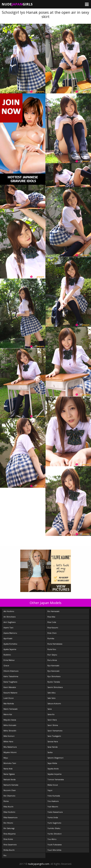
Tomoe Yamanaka (56, 779)
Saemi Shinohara (55, 687)
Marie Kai (8, 714)
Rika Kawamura (10, 817)
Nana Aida (8, 769)
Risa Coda (52, 622)
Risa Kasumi (53, 628)
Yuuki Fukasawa (55, 845)
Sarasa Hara (53, 741)
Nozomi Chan (10, 790)
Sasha (50, 752)
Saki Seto (51, 698)
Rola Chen (52, 633)
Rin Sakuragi (9, 828)
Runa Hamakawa (55, 644)
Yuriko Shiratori (55, 834)
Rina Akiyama (10, 834)
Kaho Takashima (11, 676)
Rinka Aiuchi (9, 850)
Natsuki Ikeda (10, 779)
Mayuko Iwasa (10, 720)
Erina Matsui (9, 660)
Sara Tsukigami (54, 736)
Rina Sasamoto (10, 845)
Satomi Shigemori (55, 758)
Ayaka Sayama (10, 649)
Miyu (6, 758)
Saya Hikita (52, 763)
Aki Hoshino (9, 611)
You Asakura (53, 801)
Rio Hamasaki (53, 611)
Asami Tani (8, 628)
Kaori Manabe (10, 687)
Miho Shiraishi (10, 731)
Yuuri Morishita (54, 850)
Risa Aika (51, 617)
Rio (5, 855)
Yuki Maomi (53, 807)
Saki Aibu (51, 693)
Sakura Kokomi (54, 703)
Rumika (51, 638)
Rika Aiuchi (8, 807)
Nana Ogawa (9, 774)
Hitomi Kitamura (11, 671)
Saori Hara (52, 720)
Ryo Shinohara (54, 676)
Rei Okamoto (9, 796)
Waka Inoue (53, 785)
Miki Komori (9, 736)
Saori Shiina (53, 725)
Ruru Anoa (52, 660)
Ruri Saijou (52, 655)
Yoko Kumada (54, 796)
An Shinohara (10, 617)
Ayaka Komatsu (10, 644)
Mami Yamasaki (11, 709)
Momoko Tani (10, 763)
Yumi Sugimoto (54, 823)
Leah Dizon (9, 698)
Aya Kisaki (8, 638)
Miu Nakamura (10, 747)
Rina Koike (8, 839)
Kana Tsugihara (10, 682)
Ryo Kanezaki (53, 671)
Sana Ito (51, 714)
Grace (6, 665)
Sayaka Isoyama (54, 774)
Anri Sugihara (10, 622)
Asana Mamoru (10, 633)
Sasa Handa (53, 747)
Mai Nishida (9, 703)
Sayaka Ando (53, 769)
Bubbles (7, 655)
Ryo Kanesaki (53, 665)
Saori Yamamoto (55, 731)
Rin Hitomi (8, 823)
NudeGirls (17, 4)
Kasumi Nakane (10, 693)
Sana (50, 709)
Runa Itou (52, 649)
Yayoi (50, 790)
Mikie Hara (8, 741)
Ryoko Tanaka (54, 682)
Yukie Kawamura (55, 812)
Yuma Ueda (53, 817)
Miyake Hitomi (10, 752)
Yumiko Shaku (54, 828)
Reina (6, 801)
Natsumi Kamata (11, 785)
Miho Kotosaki (10, 725)
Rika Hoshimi (9, 812)
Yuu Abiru (52, 839)
